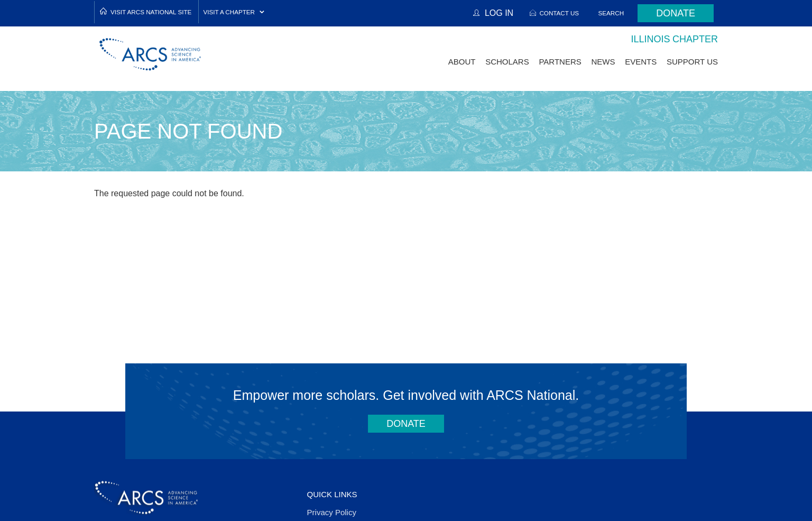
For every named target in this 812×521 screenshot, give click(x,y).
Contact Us (559, 13)
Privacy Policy (332, 512)
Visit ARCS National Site (151, 12)
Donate (676, 13)
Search (611, 13)
